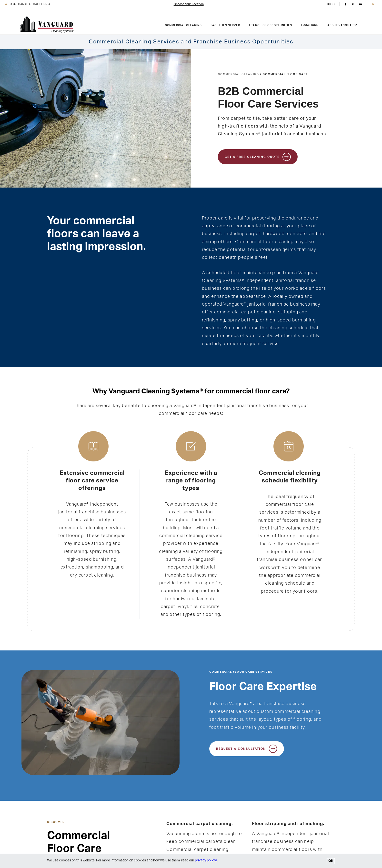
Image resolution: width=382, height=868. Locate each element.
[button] (373, 4)
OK (331, 861)
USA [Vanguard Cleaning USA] (13, 4)
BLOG (331, 4)
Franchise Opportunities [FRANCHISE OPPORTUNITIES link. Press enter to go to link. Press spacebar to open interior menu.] (271, 25)
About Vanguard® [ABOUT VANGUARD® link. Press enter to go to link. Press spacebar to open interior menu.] (342, 25)
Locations (310, 25)
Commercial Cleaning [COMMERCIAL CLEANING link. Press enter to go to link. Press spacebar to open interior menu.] (183, 25)
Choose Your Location (189, 4)
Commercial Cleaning (238, 74)
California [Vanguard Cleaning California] (42, 4)
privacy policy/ (206, 860)
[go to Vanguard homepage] (47, 25)
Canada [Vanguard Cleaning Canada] (24, 4)
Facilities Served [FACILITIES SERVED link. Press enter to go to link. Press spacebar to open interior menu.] (226, 25)
